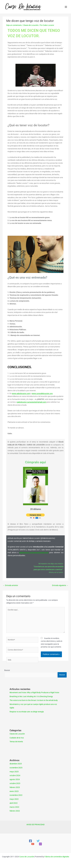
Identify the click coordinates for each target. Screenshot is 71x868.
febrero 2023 (15, 787)
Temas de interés (16, 742)
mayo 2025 (14, 772)
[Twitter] (38, 841)
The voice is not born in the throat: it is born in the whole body (34, 700)
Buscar (7, 670)
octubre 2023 (15, 783)
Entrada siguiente (60, 585)
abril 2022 (14, 803)
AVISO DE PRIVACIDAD (35, 825)
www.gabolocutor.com (21, 393)
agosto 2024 (15, 779)
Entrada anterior (10, 585)
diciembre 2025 (16, 764)
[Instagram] (40, 844)
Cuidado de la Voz (17, 738)
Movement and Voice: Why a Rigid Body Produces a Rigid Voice (34, 692)
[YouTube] (33, 844)
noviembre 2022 (16, 795)
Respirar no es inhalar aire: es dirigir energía (27, 712)
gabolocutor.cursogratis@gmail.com (31, 402)
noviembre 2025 (16, 768)
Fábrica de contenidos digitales (57, 857)
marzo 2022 (14, 807)
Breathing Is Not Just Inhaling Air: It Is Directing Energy (31, 696)
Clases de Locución (31, 25)
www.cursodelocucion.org (42, 393)
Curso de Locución (27, 857)
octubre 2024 (15, 775)
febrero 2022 (15, 811)
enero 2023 (14, 791)
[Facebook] (30, 841)
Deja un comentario (14, 25)
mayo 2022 (14, 799)
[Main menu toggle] (66, 7)
